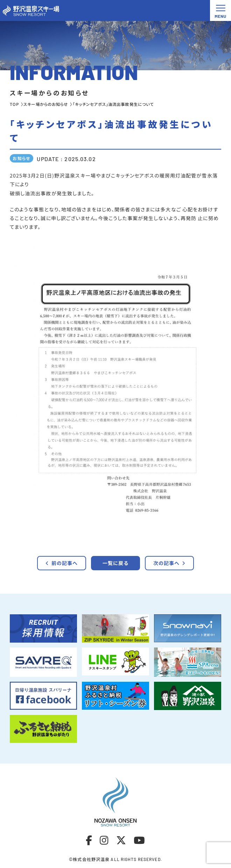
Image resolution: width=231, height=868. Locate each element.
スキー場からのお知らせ (46, 104)
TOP (14, 104)
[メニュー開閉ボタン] (220, 10)
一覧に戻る (116, 563)
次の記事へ (170, 563)
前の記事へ (62, 563)
